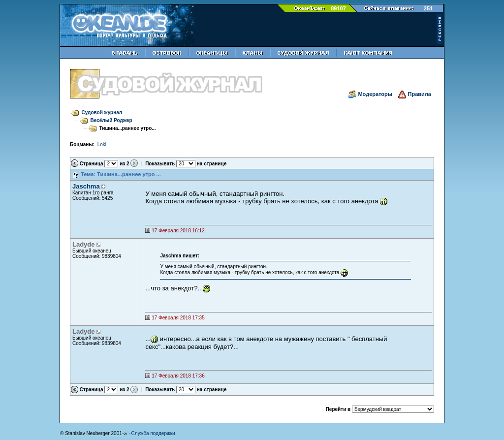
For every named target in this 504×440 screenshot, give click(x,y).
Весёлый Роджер (111, 120)
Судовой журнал (102, 112)
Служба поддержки (153, 433)
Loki (102, 144)
